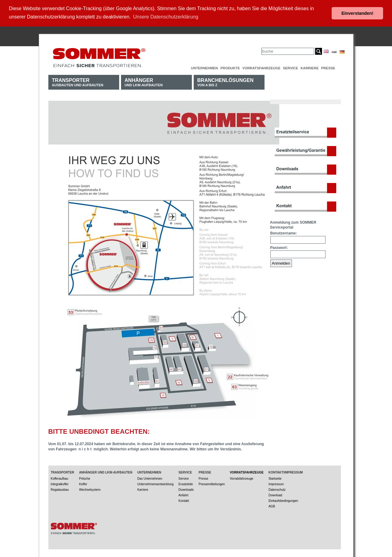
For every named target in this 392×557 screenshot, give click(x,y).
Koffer (83, 484)
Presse (328, 67)
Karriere (310, 67)
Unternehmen (204, 67)
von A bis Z (226, 81)
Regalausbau (60, 489)
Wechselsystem (90, 489)
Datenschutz (277, 489)
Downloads (186, 489)
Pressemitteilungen (212, 484)
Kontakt (184, 500)
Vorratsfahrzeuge (261, 67)
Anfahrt (184, 495)
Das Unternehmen (150, 478)
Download (275, 495)
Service (291, 67)
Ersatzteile (186, 484)
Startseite (275, 478)
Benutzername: (284, 233)
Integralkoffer (60, 484)
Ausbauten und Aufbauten (78, 81)
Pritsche (85, 478)
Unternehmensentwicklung (156, 484)
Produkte (230, 67)
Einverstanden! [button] (358, 13)
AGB (272, 506)
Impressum (276, 484)
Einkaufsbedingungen (283, 500)
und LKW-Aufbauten (144, 81)
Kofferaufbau (60, 478)
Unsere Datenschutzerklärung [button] (166, 17)
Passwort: (279, 247)
